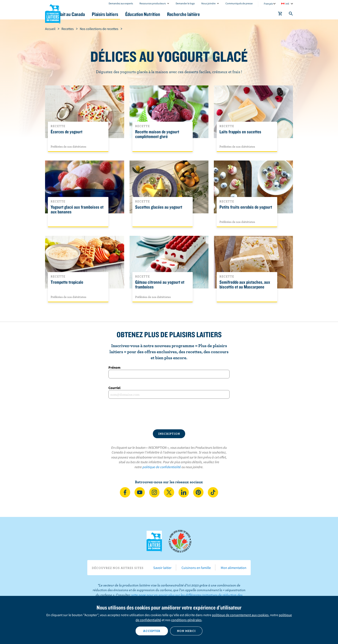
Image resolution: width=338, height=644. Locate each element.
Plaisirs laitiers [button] (126, 14)
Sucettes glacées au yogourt (159, 207)
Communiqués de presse (239, 3)
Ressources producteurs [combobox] (153, 3)
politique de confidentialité (162, 467)
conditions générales (186, 620)
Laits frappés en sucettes (240, 132)
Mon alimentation (234, 568)
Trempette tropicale (67, 282)
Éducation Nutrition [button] (169, 14)
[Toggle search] (291, 14)
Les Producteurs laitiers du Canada (53, 13)
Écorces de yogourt (67, 132)
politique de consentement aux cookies (240, 615)
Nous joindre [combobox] (208, 3)
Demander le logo (185, 3)
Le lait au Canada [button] (87, 14)
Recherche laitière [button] (214, 14)
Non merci (186, 631)
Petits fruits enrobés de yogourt (246, 207)
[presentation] (169, 414)
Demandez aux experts (121, 3)
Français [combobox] (268, 4)
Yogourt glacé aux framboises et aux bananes (77, 209)
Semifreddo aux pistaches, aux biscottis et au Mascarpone (245, 285)
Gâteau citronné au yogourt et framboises (160, 285)
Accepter (152, 631)
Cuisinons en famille (196, 568)
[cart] (280, 14)
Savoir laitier (162, 568)
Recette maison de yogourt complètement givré (157, 134)
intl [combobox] (287, 4)
